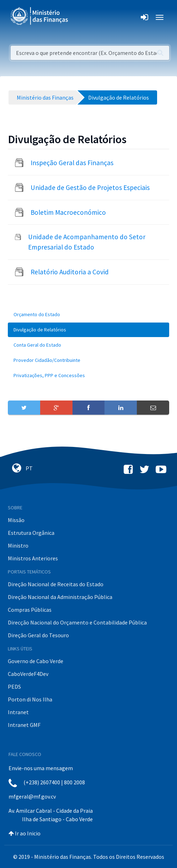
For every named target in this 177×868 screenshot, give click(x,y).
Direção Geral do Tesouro (38, 635)
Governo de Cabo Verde (36, 661)
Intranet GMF (24, 725)
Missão (16, 520)
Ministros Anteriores (33, 558)
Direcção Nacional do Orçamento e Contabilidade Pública (77, 622)
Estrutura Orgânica (31, 533)
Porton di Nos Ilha (30, 699)
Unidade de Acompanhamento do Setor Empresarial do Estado (87, 242)
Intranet (18, 712)
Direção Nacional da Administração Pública (60, 597)
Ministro (18, 545)
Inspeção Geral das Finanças (72, 163)
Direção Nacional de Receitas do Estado (56, 584)
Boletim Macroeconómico (68, 212)
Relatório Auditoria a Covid (70, 272)
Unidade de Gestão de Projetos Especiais (90, 187)
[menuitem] (88, 315)
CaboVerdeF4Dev (28, 674)
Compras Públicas (30, 610)
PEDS (14, 687)
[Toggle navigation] (79, 17)
